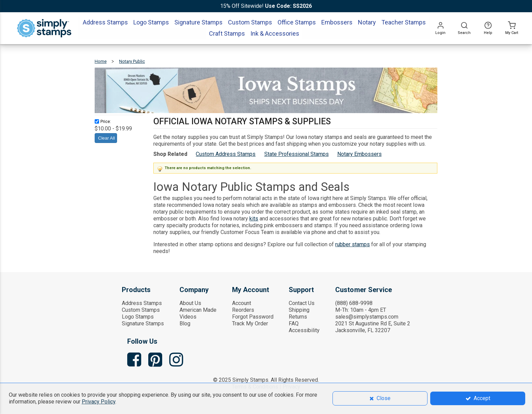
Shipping (299, 310)
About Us (190, 303)
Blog (185, 323)
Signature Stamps (143, 323)
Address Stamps (142, 303)
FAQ (294, 323)
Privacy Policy (99, 402)
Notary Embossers (359, 154)
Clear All (107, 138)
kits (254, 219)
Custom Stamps (141, 310)
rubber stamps (353, 244)
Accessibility (304, 330)
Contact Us (302, 303)
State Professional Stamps (297, 154)
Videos (188, 317)
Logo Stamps (138, 317)
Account (242, 303)
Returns (298, 317)
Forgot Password (253, 317)
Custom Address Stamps (226, 154)
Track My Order (250, 323)
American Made (198, 310)
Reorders (243, 310)
